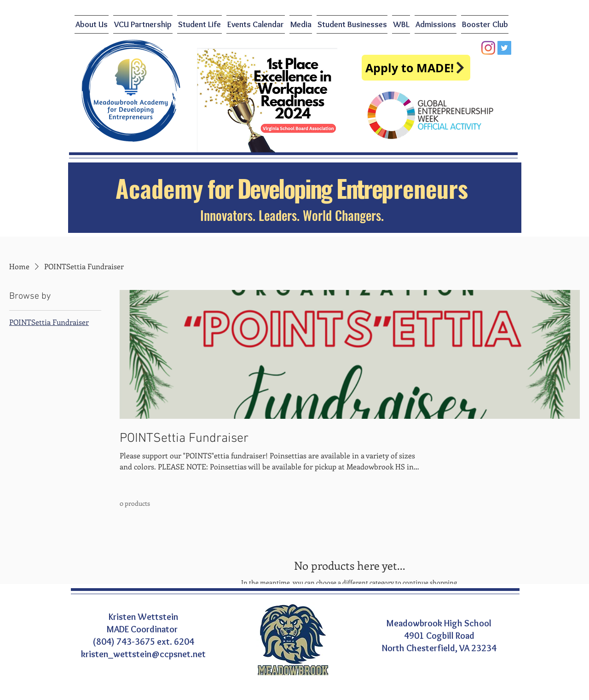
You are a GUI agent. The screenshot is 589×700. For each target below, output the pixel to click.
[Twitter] (504, 48)
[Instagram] (488, 48)
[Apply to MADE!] (416, 68)
